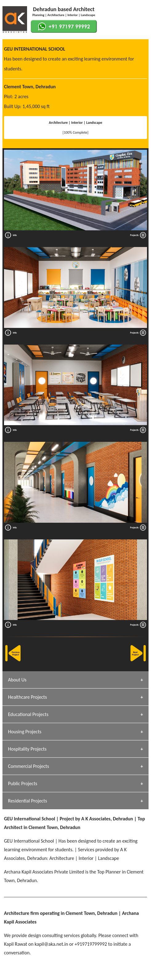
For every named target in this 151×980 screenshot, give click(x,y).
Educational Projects (28, 714)
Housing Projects (25, 732)
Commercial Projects (28, 766)
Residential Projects (28, 801)
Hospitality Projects (27, 749)
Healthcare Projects (27, 697)
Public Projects (23, 783)
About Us (17, 680)
